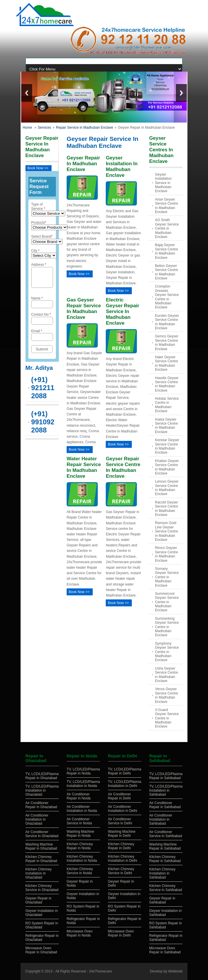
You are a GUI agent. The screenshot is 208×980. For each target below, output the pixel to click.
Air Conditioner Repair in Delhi (119, 796)
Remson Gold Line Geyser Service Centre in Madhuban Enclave (166, 531)
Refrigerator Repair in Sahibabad (166, 938)
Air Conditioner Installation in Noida (82, 809)
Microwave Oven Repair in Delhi (121, 933)
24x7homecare (100, 971)
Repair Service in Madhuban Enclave (84, 128)
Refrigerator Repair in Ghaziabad (42, 938)
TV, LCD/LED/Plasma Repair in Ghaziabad (42, 776)
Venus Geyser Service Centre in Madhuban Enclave (166, 695)
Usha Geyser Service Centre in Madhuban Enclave (166, 675)
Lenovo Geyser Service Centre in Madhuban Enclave (167, 488)
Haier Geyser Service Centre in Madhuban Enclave (166, 363)
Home (27, 128)
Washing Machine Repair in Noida (80, 834)
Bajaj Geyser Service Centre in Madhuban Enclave (166, 251)
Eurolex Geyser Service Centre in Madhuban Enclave (167, 322)
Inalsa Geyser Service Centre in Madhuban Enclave (166, 426)
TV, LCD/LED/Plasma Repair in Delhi (125, 771)
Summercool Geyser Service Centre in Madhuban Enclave (167, 602)
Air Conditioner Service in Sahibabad (166, 834)
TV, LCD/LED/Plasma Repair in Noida (83, 771)
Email (42, 338)
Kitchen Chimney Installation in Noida (82, 859)
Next (181, 93)
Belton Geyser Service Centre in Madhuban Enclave (166, 272)
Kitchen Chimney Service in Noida (80, 871)
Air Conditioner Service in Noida (79, 821)
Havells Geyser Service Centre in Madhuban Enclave (167, 384)
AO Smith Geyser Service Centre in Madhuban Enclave (167, 228)
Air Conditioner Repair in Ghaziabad (41, 805)
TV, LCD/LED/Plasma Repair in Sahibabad (166, 776)
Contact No (42, 322)
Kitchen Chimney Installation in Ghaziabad (39, 873)
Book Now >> (38, 168)
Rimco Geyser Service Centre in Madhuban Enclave (166, 554)
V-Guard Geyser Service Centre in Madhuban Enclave (167, 718)
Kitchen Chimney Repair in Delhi (121, 846)
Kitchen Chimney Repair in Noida (80, 846)
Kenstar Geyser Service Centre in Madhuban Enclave (167, 446)
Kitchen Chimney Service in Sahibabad (166, 888)
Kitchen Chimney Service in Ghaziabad (42, 888)
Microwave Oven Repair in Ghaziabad (41, 950)
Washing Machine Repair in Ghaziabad (41, 846)
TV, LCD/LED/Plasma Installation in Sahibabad (166, 790)
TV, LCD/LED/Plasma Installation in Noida (83, 784)
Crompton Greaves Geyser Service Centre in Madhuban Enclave (167, 297)
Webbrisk (176, 971)
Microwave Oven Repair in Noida (80, 933)
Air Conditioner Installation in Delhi (123, 809)
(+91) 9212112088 (43, 391)
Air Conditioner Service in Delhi (120, 821)
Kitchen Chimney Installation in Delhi (123, 859)
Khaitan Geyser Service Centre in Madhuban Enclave (167, 467)
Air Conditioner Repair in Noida (79, 796)
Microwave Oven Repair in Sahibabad (165, 950)
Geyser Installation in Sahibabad (165, 913)
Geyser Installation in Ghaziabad (42, 913)
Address (42, 277)
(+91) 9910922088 (43, 425)
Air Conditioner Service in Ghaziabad (42, 834)
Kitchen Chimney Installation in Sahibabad (162, 873)
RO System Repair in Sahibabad (166, 925)
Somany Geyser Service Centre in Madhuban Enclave (167, 577)
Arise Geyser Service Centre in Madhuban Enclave (166, 206)
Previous (27, 93)
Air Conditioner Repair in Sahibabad (165, 805)
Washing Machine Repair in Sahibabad (165, 846)
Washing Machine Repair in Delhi (122, 834)
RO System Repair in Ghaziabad (42, 925)
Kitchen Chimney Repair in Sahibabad (165, 859)
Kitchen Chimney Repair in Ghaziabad (41, 859)
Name (42, 306)
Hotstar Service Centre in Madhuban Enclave (167, 405)
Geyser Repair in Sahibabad (162, 900)
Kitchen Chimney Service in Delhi (121, 871)
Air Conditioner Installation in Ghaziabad (37, 819)
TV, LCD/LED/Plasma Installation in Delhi (125, 784)
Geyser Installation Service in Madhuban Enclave (163, 183)
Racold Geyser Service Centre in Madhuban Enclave (166, 509)
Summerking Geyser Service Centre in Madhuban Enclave (167, 627)
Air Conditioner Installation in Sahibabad (161, 819)
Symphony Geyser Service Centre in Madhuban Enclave (167, 652)
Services (44, 128)
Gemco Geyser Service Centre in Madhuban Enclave (167, 342)
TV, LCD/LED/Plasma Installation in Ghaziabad (42, 790)
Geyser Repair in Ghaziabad (39, 900)
